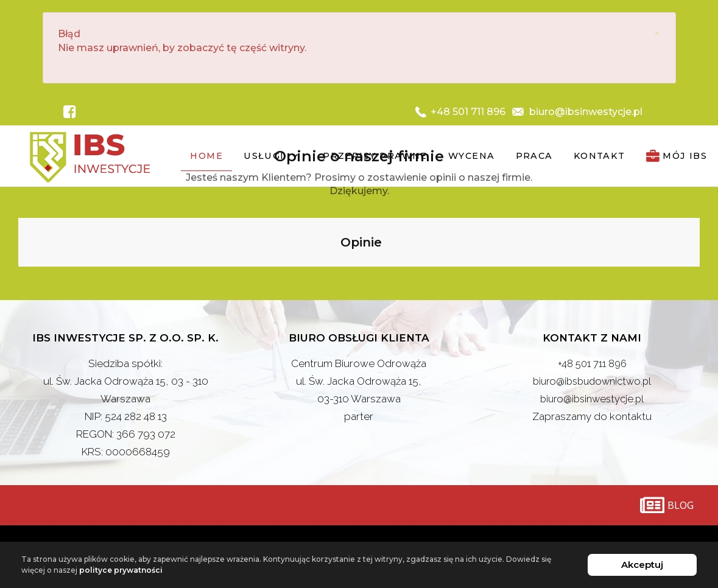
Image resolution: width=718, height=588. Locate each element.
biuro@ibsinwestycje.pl (592, 399)
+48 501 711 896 (592, 364)
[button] (18, 279)
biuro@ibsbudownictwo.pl (592, 382)
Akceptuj (642, 565)
